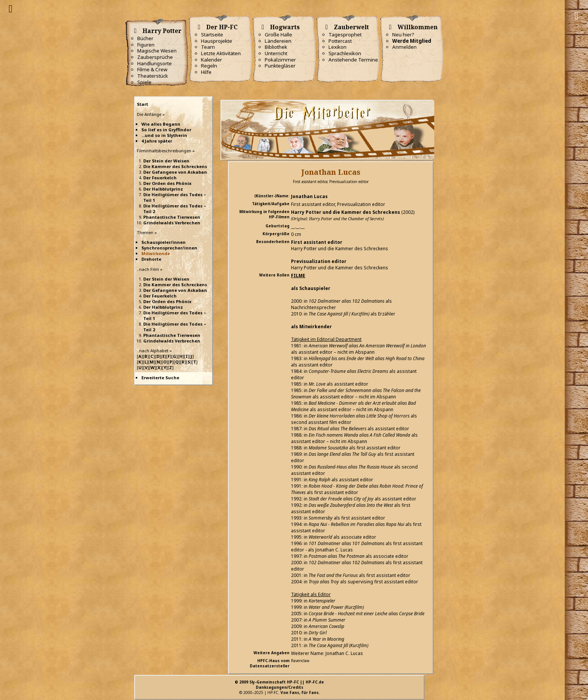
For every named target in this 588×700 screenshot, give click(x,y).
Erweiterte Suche (160, 378)
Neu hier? (403, 35)
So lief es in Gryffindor (166, 130)
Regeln (209, 66)
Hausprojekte (217, 41)
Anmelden (404, 47)
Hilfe (206, 72)
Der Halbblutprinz (163, 189)
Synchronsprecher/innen (169, 248)
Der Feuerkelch (160, 178)
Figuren (146, 45)
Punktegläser (280, 66)
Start (142, 104)
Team (208, 47)
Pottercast (340, 41)
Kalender (211, 60)
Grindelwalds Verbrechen (172, 223)
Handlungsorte (154, 63)
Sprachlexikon (345, 53)
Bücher (145, 38)
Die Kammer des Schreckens (175, 166)
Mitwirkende (156, 253)
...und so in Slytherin (164, 135)
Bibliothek (276, 47)
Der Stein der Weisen (166, 161)
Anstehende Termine (353, 60)
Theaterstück (153, 76)
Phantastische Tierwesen (172, 217)
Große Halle (278, 35)
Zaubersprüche (155, 57)
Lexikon (337, 47)
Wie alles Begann (161, 124)
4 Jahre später (157, 141)
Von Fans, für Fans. (300, 692)
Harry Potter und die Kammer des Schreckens (346, 212)
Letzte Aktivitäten (221, 53)
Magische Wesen (157, 51)
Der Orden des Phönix (167, 183)
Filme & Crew (152, 69)
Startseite (212, 35)
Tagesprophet (345, 35)
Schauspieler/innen (163, 242)
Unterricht (276, 53)
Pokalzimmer (280, 60)
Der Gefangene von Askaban (175, 172)
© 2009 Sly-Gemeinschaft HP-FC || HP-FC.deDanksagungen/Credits (279, 685)
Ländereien (278, 41)
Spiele (144, 82)
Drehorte (151, 259)
